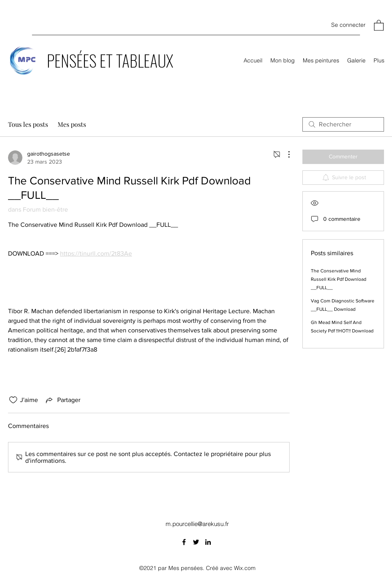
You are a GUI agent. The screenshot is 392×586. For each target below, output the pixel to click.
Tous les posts (28, 124)
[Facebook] (184, 542)
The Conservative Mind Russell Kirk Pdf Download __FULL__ (339, 279)
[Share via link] (62, 400)
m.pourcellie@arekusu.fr (197, 524)
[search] (343, 124)
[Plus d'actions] (285, 154)
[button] (379, 25)
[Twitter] (196, 542)
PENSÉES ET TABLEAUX (110, 60)
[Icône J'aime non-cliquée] (13, 400)
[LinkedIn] (208, 542)
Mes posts (72, 124)
